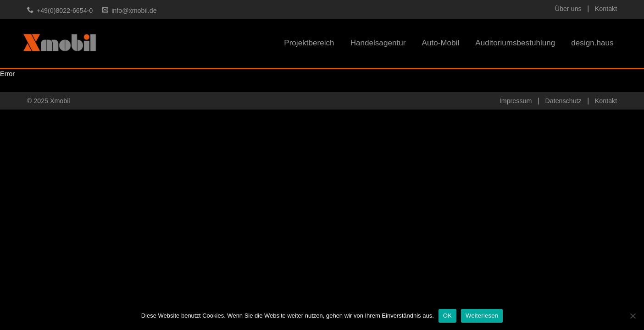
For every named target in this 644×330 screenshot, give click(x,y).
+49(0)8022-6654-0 (65, 11)
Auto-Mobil (440, 43)
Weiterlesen (482, 316)
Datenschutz (563, 101)
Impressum (516, 101)
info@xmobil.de (134, 11)
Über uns (568, 9)
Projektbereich (309, 43)
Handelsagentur (378, 43)
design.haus (592, 43)
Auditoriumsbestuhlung (515, 43)
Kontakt (606, 9)
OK (447, 316)
